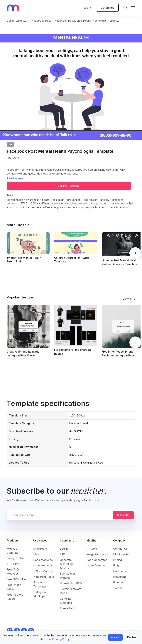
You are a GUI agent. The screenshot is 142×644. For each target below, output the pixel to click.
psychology (85, 207)
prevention (74, 200)
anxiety (105, 200)
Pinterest (119, 582)
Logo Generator (97, 560)
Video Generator (97, 565)
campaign (58, 200)
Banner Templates (40, 584)
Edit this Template (69, 186)
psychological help (123, 203)
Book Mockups (43, 560)
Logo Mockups (43, 565)
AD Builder (13, 564)
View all (127, 299)
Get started (108, 8)
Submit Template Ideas (71, 591)
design (71, 207)
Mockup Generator (13, 551)
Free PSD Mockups (13, 572)
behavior (12, 203)
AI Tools (92, 549)
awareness (33, 200)
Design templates (17, 21)
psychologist (101, 203)
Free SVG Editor (17, 579)
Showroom (40, 549)
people (34, 207)
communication (18, 207)
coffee (46, 207)
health (46, 200)
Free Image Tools (14, 587)
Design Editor (15, 558)
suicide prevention (79, 203)
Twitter (118, 588)
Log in (87, 8)
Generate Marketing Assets (66, 564)
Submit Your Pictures (67, 576)
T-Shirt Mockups (44, 571)
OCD (33, 203)
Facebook (120, 571)
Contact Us (120, 549)
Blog (116, 565)
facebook (122, 207)
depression (91, 200)
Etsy (36, 554)
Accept (115, 637)
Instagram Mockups (40, 594)
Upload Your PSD (71, 583)
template (58, 207)
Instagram (119, 577)
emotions (118, 200)
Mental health (15, 200)
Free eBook (67, 608)
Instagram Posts (44, 577)
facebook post (41, 21)
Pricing (118, 560)
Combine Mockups (66, 601)
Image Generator (97, 554)
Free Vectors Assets (15, 597)
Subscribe (123, 515)
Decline (132, 637)
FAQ (62, 554)
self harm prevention (52, 203)
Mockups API (122, 554)
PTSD (24, 203)
